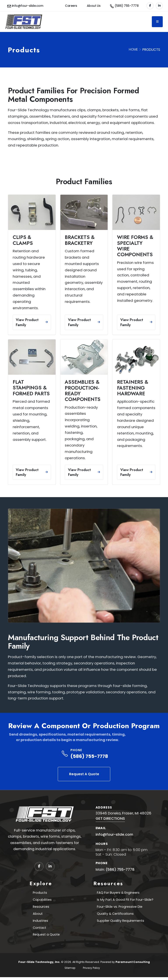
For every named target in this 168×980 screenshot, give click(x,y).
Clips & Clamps (23, 240)
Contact (39, 930)
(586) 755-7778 (89, 756)
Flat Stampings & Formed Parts (31, 388)
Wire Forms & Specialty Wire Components (135, 246)
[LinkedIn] (159, 6)
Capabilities (42, 900)
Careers (71, 6)
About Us (94, 6)
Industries (40, 922)
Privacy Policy (92, 971)
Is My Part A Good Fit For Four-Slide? (125, 900)
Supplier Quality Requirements (121, 922)
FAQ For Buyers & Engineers (118, 893)
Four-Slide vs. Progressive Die (119, 908)
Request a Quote (46, 937)
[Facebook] (150, 6)
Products (40, 893)
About (37, 915)
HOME (133, 49)
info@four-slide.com (114, 834)
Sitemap (69, 971)
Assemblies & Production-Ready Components (83, 391)
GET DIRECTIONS (110, 818)
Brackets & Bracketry (80, 240)
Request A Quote (84, 774)
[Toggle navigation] (157, 22)
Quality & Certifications (114, 915)
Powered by (125, 965)
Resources (41, 908)
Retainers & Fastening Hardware (133, 388)
